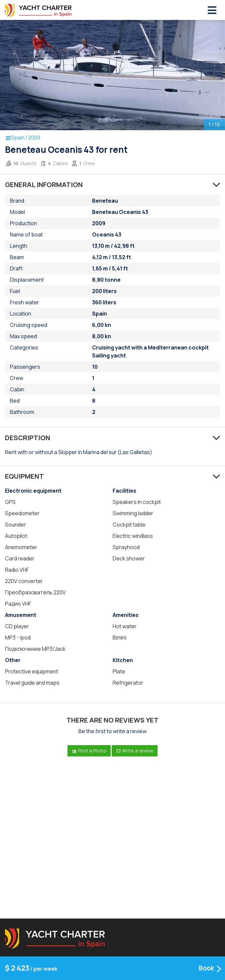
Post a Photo (89, 751)
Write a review (135, 751)
